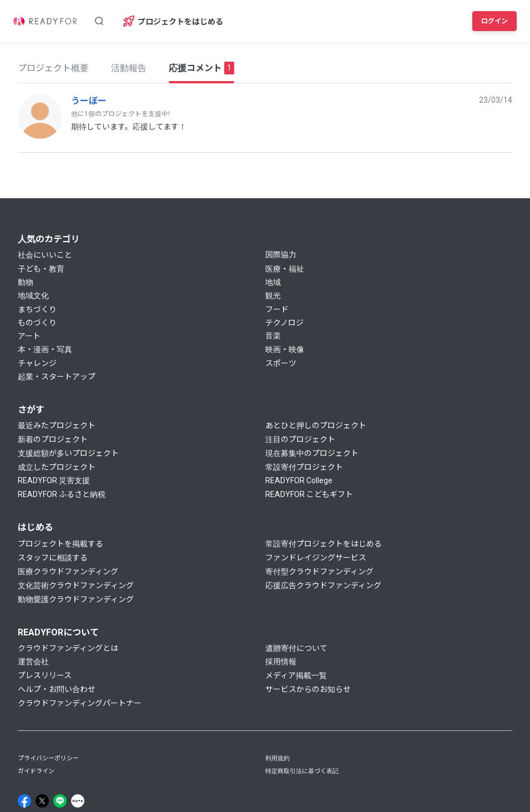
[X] (42, 801)
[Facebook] (24, 801)
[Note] (78, 801)
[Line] (60, 801)
